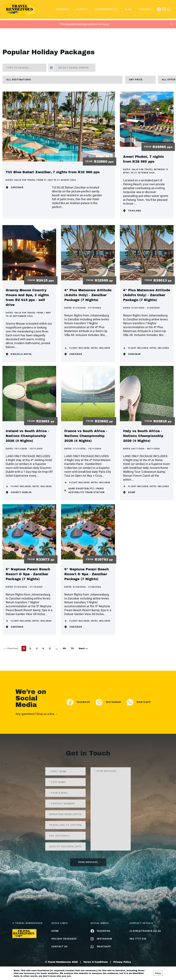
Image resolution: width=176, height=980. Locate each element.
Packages (62, 9)
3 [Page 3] (37, 648)
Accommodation (106, 9)
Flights (82, 9)
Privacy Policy (122, 962)
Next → (83, 648)
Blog (128, 9)
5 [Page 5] (50, 648)
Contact (145, 9)
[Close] (172, 24)
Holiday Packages (64, 939)
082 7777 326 (138, 939)
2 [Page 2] (30, 648)
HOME (55, 931)
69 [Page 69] (64, 648)
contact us (60, 946)
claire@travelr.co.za (145, 931)
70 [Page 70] (72, 648)
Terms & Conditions (95, 962)
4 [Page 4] (43, 648)
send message (88, 862)
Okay (158, 973)
